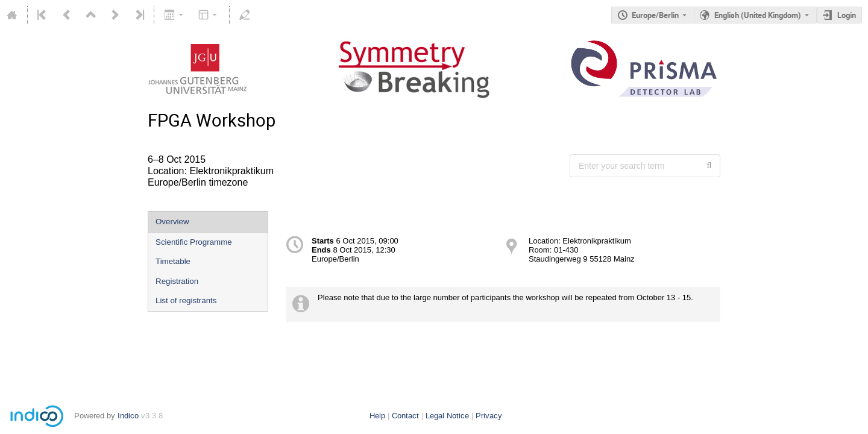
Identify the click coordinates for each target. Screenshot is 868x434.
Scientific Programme (194, 242)
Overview (172, 222)
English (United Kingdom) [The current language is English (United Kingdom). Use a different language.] (758, 15)
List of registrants (186, 300)
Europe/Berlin (655, 15)
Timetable (173, 261)
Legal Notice (447, 416)
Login (847, 15)
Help (377, 416)
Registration (177, 281)
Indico (128, 416)
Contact (405, 416)
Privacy (489, 416)
